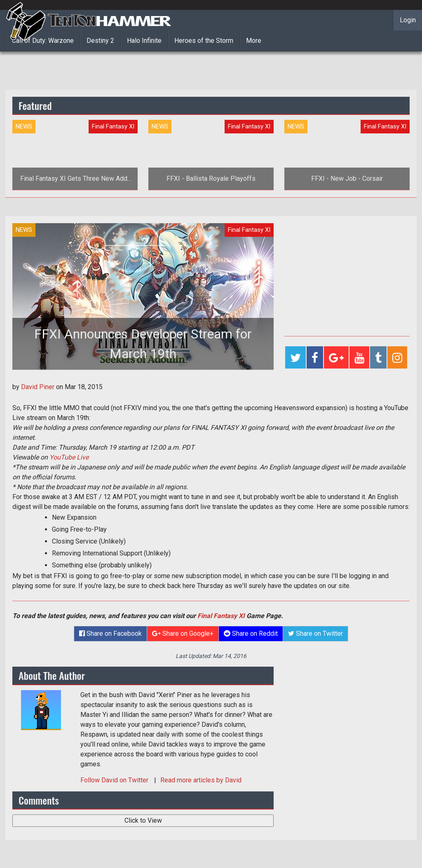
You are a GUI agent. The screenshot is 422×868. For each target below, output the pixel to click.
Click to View (143, 820)
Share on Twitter (315, 633)
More (254, 41)
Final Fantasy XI (221, 616)
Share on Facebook (110, 633)
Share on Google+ (183, 633)
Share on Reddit (251, 633)
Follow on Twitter (115, 780)
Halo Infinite (144, 41)
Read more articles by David (201, 780)
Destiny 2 (100, 41)
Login (408, 20)
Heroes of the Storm (204, 41)
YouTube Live (69, 457)
